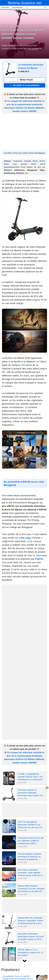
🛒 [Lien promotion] (25, 85)
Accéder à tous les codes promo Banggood (24, 153)
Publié (4, 45)
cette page (25, 538)
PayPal (39, 559)
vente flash (13, 496)
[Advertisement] (24, 131)
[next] (24, 961)
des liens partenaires (33, 48)
